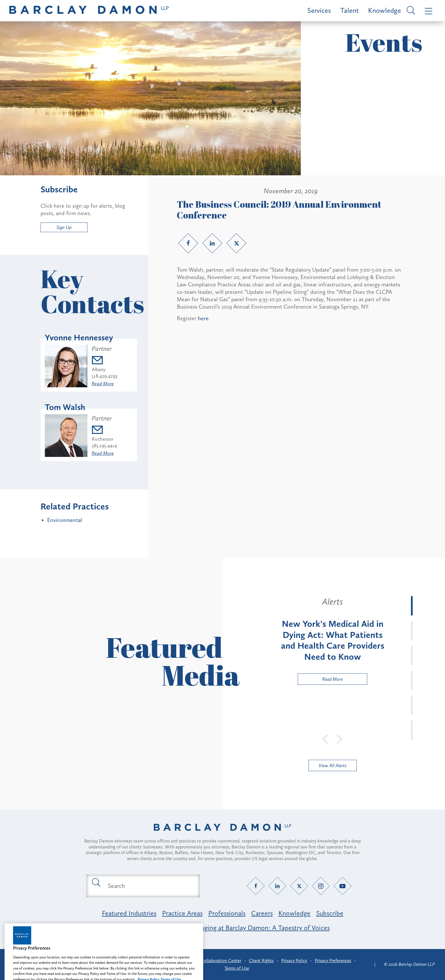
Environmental (65, 520)
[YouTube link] (343, 886)
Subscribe (330, 913)
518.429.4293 (104, 376)
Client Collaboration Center (215, 961)
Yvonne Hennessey (79, 338)
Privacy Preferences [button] (333, 961)
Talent (350, 10)
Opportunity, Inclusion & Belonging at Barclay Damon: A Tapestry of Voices (223, 928)
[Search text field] (150, 886)
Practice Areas (182, 913)
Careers (262, 913)
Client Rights (261, 961)
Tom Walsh (65, 407)
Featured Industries (129, 913)
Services (319, 10)
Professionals (227, 913)
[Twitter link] (236, 243)
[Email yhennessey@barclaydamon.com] (104, 361)
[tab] (412, 606)
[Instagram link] (321, 886)
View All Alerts (333, 765)
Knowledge (385, 10)
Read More (103, 384)
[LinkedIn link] (212, 243)
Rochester (103, 439)
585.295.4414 (104, 446)
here (203, 318)
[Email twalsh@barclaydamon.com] (104, 431)
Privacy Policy (294, 961)
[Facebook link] (188, 243)
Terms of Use (237, 968)
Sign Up (64, 227)
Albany (99, 369)
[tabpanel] (332, 640)
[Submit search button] (96, 882)
